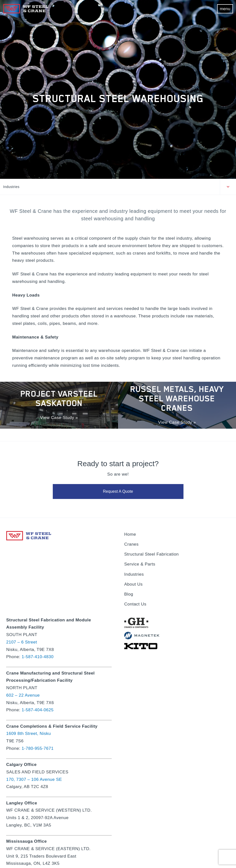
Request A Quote (118, 492)
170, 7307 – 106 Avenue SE (34, 779)
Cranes (131, 544)
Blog (129, 594)
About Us (133, 584)
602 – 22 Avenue (23, 695)
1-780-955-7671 (38, 748)
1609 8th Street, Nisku (29, 734)
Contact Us (135, 604)
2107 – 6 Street (22, 642)
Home (130, 534)
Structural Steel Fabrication (151, 554)
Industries (11, 187)
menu (225, 9)
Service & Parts (140, 564)
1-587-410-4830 (38, 657)
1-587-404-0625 (38, 710)
